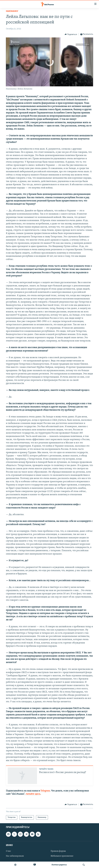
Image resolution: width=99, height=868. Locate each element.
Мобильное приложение (62, 856)
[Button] (71, 34)
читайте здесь (33, 794)
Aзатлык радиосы (59, 865)
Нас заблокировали (15, 856)
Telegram (45, 791)
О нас (8, 851)
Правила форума (58, 851)
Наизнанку (12, 11)
